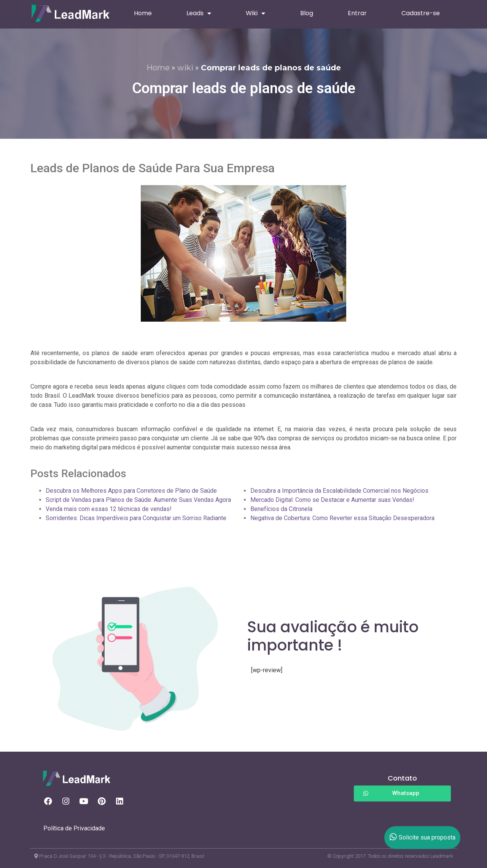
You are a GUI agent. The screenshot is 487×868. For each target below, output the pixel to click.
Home (143, 13)
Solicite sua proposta (423, 837)
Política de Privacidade (74, 828)
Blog (307, 13)
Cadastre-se (421, 13)
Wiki (255, 13)
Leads (199, 13)
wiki (185, 68)
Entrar (357, 13)
